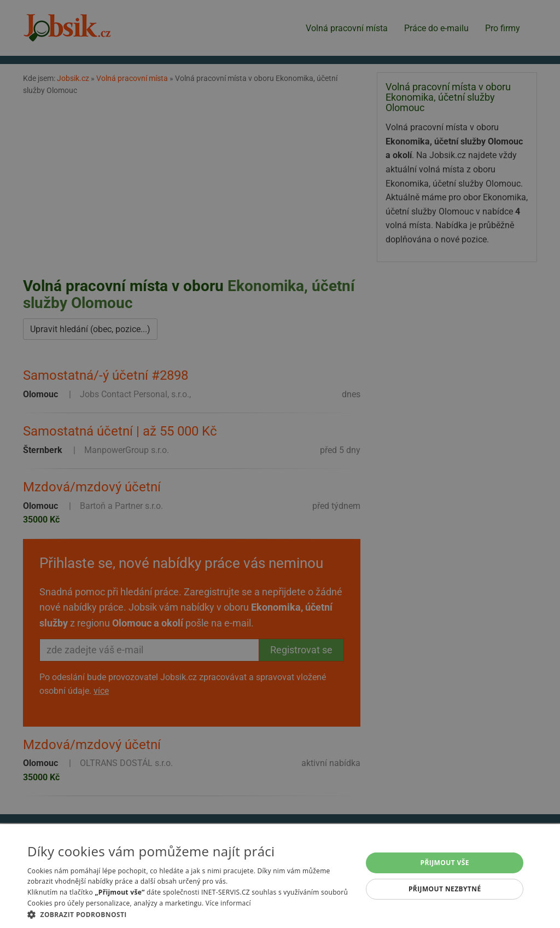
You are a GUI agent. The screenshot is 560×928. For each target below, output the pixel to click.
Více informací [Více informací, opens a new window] (228, 903)
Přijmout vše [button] (445, 863)
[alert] (280, 464)
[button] (190, 914)
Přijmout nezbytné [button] (445, 889)
